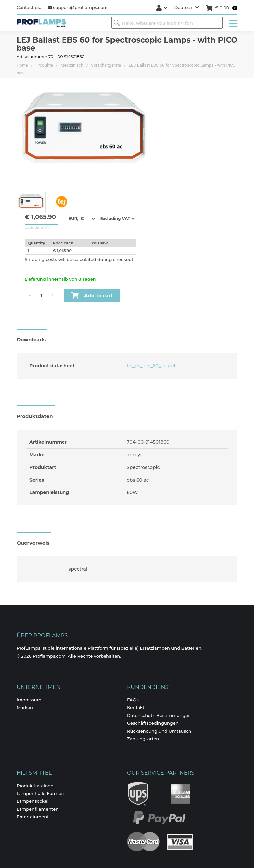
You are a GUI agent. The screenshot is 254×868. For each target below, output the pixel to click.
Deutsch (187, 7)
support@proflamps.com (78, 7)
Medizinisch (72, 65)
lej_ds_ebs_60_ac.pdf (150, 366)
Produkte (44, 65)
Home (22, 65)
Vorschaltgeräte (106, 65)
